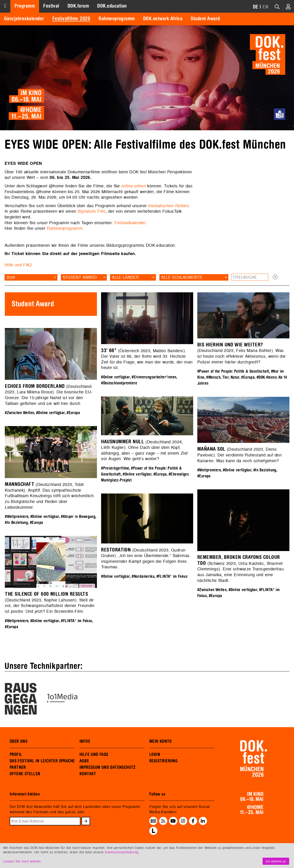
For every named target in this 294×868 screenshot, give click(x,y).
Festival (51, 6)
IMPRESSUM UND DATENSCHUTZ (108, 767)
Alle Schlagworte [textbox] (182, 277)
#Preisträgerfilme (115, 468)
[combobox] (31, 277)
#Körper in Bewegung (78, 517)
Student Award (205, 19)
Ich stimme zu (276, 861)
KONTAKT (88, 774)
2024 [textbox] (11, 277)
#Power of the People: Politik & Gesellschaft (233, 371)
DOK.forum (78, 6)
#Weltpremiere (209, 470)
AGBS (84, 761)
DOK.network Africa (163, 19)
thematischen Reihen (168, 206)
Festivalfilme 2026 (71, 19)
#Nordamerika (143, 576)
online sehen (134, 186)
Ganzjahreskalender (24, 19)
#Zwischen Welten (19, 413)
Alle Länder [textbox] (125, 277)
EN (265, 7)
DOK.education (112, 6)
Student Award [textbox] (80, 277)
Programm (25, 6)
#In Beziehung (265, 470)
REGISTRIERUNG (163, 761)
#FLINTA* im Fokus (172, 576)
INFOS (85, 741)
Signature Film (92, 211)
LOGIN (155, 755)
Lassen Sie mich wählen (22, 861)
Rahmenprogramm (117, 19)
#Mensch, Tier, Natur (223, 377)
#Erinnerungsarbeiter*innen (154, 377)
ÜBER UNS (18, 741)
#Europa (248, 377)
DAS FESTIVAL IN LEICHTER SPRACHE (42, 761)
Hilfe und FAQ (18, 265)
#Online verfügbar (115, 377)
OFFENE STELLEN (25, 774)
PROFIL (16, 755)
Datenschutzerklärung (122, 852)
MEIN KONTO (161, 741)
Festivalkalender (130, 223)
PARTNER (18, 767)
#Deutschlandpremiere (119, 383)
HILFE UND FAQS (94, 755)
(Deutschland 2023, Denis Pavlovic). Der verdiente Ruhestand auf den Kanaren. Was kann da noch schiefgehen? (239, 455)
